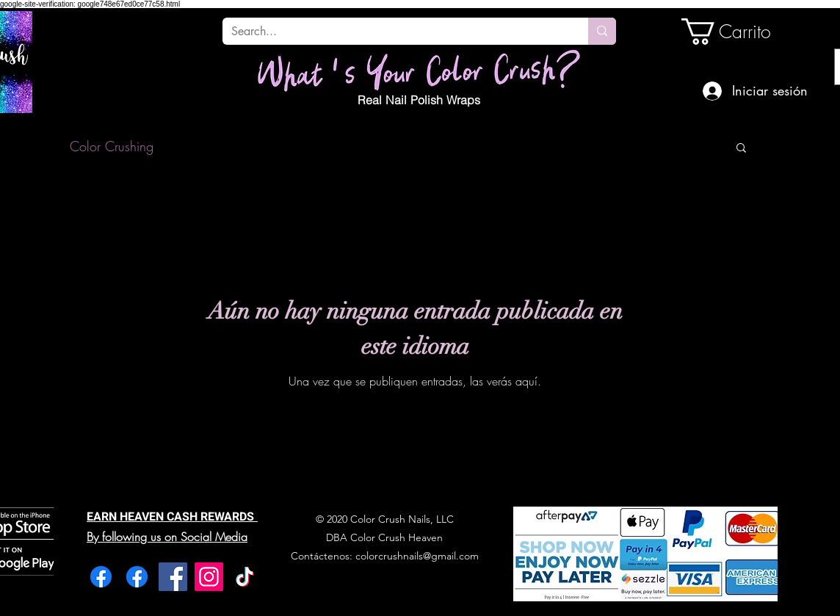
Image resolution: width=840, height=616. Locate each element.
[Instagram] (209, 577)
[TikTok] (245, 577)
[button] (741, 149)
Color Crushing (112, 146)
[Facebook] (101, 577)
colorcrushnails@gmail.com (417, 556)
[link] (731, 32)
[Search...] (394, 32)
